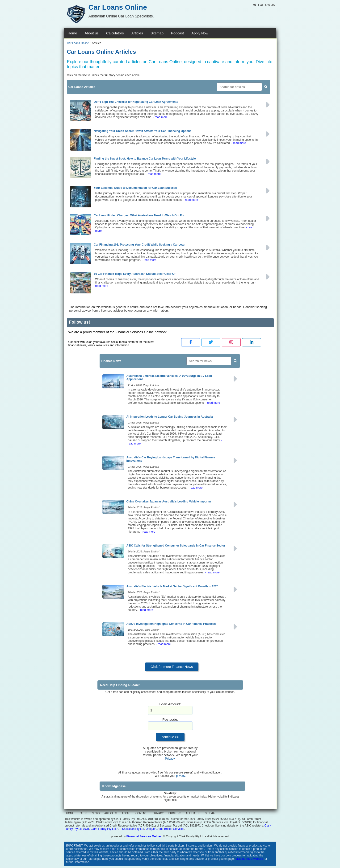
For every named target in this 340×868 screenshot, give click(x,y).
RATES (83, 813)
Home (72, 33)
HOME (70, 813)
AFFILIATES (193, 813)
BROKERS (175, 813)
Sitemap (157, 33)
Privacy (170, 759)
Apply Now (200, 33)
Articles (137, 33)
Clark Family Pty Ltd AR (106, 829)
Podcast (177, 33)
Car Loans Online (78, 43)
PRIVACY (158, 813)
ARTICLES (111, 813)
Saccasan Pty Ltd (133, 829)
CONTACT (142, 813)
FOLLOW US (264, 5)
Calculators (115, 33)
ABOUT (126, 813)
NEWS (96, 813)
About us (92, 33)
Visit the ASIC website (249, 859)
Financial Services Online (144, 836)
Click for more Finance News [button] (172, 667)
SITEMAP (210, 813)
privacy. (181, 776)
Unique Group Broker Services (165, 829)
